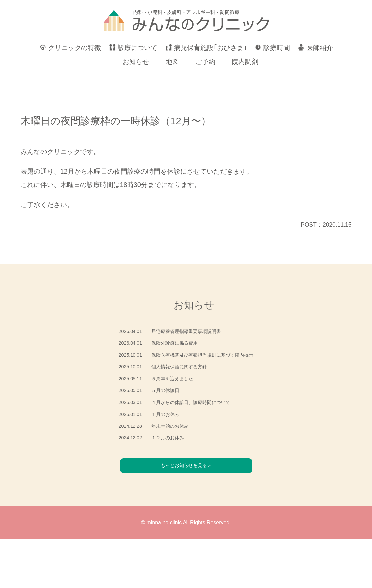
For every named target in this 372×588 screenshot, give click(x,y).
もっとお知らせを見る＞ (186, 514)
